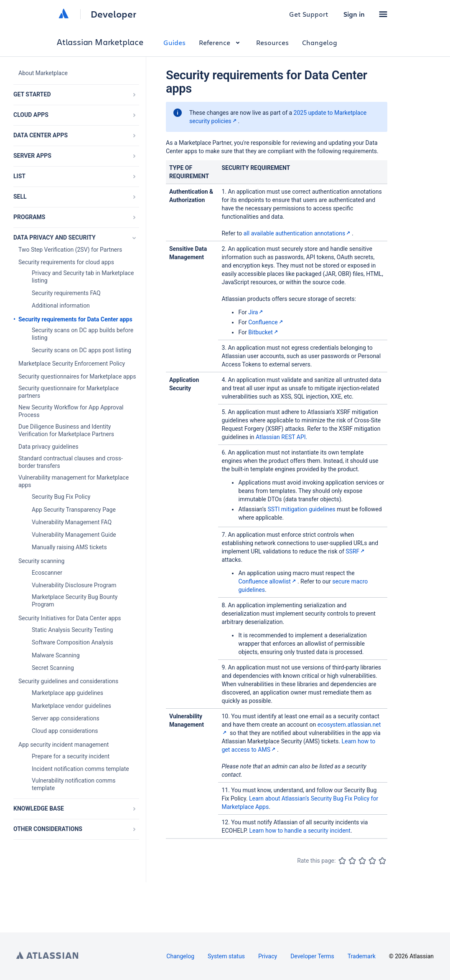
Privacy (268, 956)
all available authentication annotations (298, 233)
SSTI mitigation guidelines (301, 509)
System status (226, 956)
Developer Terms (312, 956)
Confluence (266, 322)
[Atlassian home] (64, 14)
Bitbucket (264, 332)
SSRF (356, 551)
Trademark (362, 956)
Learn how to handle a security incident (300, 831)
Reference (221, 42)
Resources (272, 42)
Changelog (320, 42)
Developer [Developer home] (113, 14)
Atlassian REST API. (281, 437)
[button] (383, 14)
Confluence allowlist (268, 581)
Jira (256, 312)
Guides (174, 42)
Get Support (309, 14)
